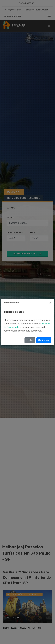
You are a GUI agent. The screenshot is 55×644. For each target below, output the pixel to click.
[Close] (50, 303)
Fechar (30, 340)
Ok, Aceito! (44, 340)
